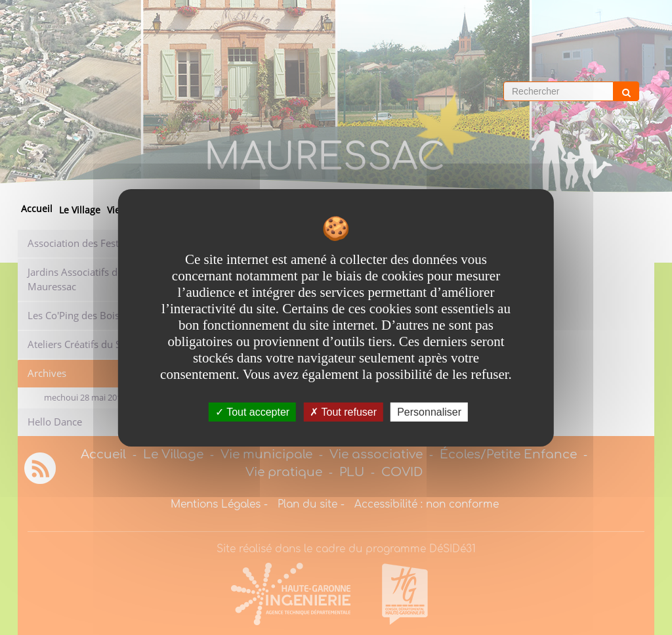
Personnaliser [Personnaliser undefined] (429, 411)
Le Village (80, 210)
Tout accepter (252, 411)
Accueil (37, 208)
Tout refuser (343, 411)
